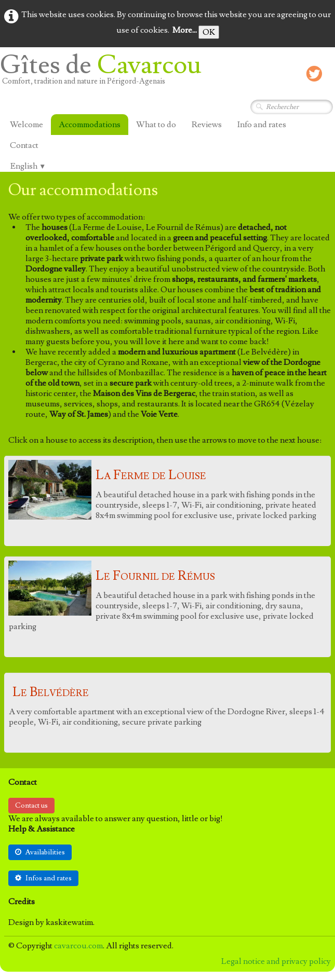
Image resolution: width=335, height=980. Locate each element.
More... (185, 30)
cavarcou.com (78, 946)
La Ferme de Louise (151, 475)
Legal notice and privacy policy (276, 961)
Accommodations (90, 125)
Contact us (31, 806)
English (28, 166)
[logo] (105, 73)
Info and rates (262, 125)
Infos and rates (43, 878)
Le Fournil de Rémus (155, 576)
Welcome (26, 125)
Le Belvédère (51, 692)
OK (209, 32)
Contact (24, 145)
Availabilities (40, 852)
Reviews (207, 125)
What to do (156, 125)
